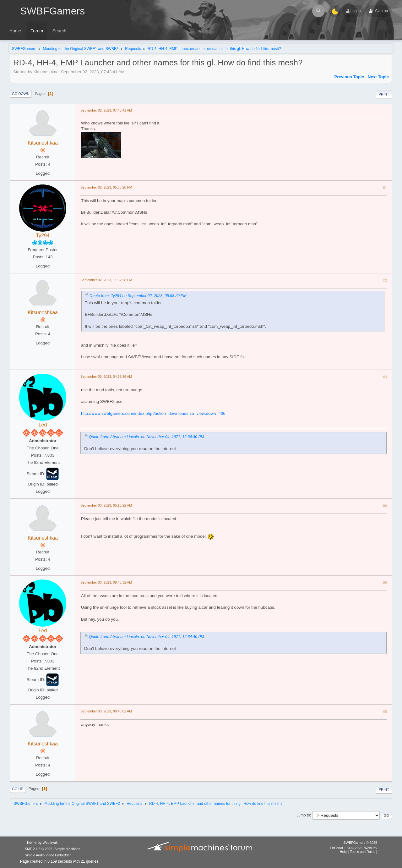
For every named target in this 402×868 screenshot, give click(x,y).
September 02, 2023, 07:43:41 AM (106, 110)
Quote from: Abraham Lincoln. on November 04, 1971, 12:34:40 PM (147, 437)
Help (343, 852)
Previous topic (349, 77)
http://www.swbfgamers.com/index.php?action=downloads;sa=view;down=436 (153, 413)
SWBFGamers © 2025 (360, 843)
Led (43, 425)
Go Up (18, 789)
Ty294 (43, 236)
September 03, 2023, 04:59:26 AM (106, 376)
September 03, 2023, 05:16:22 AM (106, 505)
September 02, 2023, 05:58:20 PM (106, 187)
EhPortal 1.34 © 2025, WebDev (354, 848)
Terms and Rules (363, 852)
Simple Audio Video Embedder (48, 855)
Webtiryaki (51, 843)
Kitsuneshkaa (43, 143)
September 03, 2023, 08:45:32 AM (106, 582)
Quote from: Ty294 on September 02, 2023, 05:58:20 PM (138, 296)
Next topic (378, 77)
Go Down (21, 94)
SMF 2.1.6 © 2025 (39, 849)
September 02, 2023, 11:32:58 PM (106, 280)
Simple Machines (67, 849)
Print (384, 94)
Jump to (303, 815)
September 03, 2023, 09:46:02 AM (106, 711)
